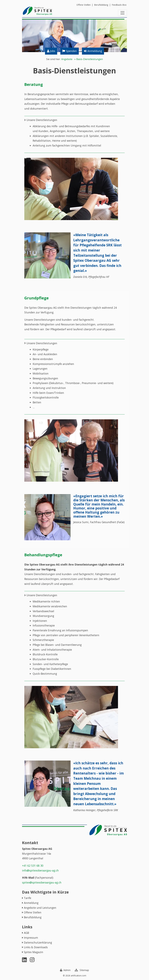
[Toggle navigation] (122, 13)
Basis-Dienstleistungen (90, 59)
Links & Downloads (36, 947)
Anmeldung (31, 903)
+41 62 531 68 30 (33, 866)
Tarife (28, 898)
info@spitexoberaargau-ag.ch (40, 870)
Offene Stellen (33, 913)
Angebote (67, 59)
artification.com (79, 976)
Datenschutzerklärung (38, 942)
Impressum (31, 938)
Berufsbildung (33, 917)
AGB (26, 933)
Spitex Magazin (34, 952)
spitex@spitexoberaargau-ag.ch (42, 882)
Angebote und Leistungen (40, 908)
